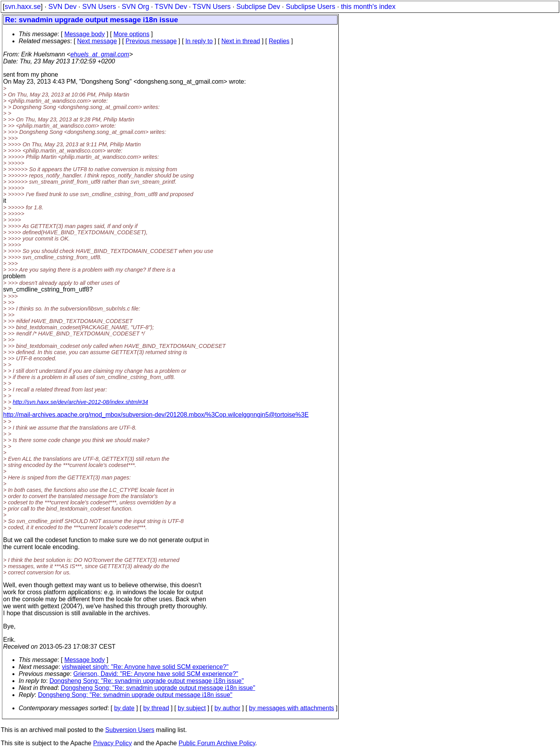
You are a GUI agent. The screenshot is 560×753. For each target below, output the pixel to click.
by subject (192, 708)
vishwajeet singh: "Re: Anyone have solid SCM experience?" (145, 667)
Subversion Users (130, 730)
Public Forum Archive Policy (217, 743)
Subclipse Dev (258, 7)
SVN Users (99, 7)
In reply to (199, 41)
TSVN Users (212, 7)
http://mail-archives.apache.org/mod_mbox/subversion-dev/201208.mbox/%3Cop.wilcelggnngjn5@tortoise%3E (156, 415)
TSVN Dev (171, 7)
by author (227, 708)
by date (124, 708)
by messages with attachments (291, 708)
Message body (84, 34)
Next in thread (241, 41)
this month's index (368, 7)
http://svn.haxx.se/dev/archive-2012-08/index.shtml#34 (80, 402)
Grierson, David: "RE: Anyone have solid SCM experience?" (156, 674)
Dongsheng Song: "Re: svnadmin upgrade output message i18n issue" (147, 681)
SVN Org (135, 7)
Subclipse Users (311, 7)
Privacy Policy (112, 743)
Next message (97, 41)
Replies (279, 41)
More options (132, 34)
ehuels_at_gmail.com (100, 54)
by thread (156, 708)
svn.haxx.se (23, 7)
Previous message (151, 41)
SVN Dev (62, 7)
